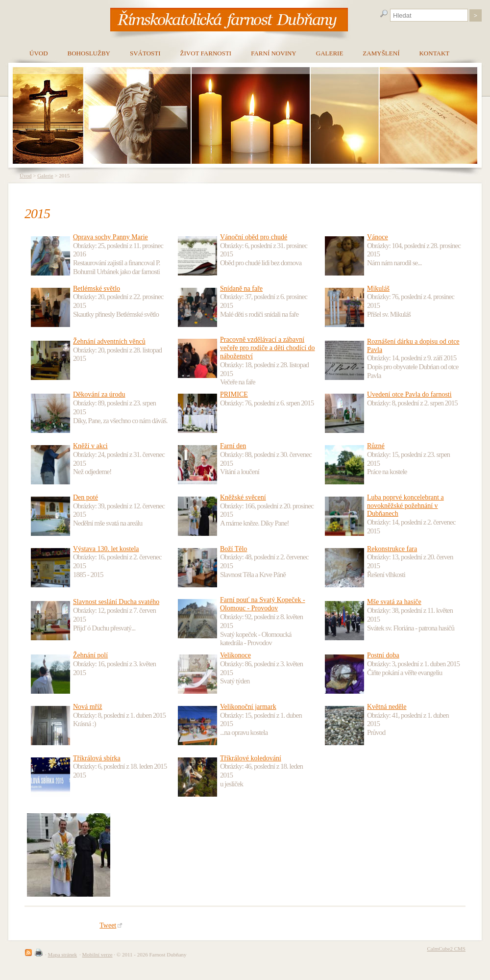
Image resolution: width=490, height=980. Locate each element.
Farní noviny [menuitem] (274, 53)
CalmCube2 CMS (446, 949)
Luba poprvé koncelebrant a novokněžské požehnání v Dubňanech (405, 506)
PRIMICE (234, 394)
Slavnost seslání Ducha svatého (116, 602)
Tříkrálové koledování (251, 758)
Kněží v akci (90, 446)
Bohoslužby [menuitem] (89, 53)
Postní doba (383, 655)
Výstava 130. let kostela (106, 549)
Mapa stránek (63, 955)
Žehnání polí (90, 655)
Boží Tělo (233, 549)
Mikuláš (378, 289)
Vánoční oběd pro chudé (254, 237)
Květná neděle (387, 707)
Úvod (25, 176)
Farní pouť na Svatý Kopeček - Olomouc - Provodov (263, 604)
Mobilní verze (98, 955)
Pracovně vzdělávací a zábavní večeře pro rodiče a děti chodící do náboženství (268, 348)
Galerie (45, 176)
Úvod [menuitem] (39, 53)
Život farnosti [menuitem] (206, 53)
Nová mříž (87, 707)
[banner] (229, 19)
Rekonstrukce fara (392, 549)
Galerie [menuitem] (330, 53)
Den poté (86, 497)
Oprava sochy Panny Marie (110, 237)
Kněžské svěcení (243, 497)
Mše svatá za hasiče (394, 602)
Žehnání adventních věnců (109, 341)
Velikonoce (235, 655)
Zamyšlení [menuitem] (381, 53)
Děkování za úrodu (99, 394)
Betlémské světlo (97, 289)
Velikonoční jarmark (248, 707)
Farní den (233, 446)
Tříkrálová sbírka (97, 758)
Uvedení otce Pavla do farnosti (409, 394)
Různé (376, 446)
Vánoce (378, 237)
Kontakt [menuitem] (434, 53)
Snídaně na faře (241, 289)
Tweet (111, 925)
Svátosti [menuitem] (145, 53)
